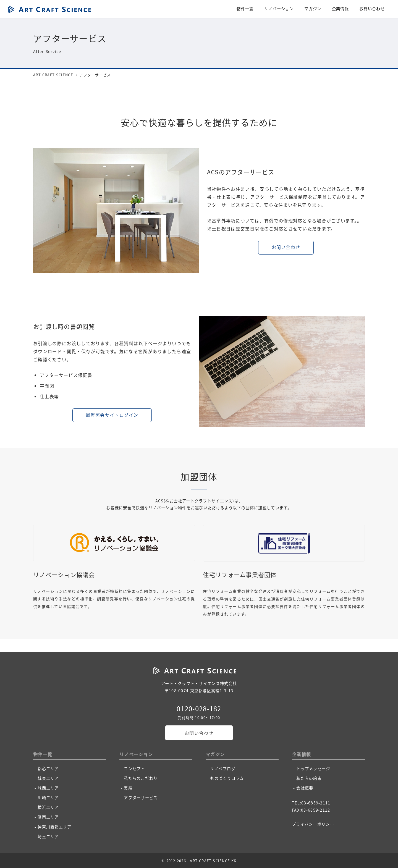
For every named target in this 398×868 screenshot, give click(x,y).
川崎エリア (48, 798)
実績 (128, 788)
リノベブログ (223, 769)
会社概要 (305, 788)
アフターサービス (141, 798)
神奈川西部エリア (54, 827)
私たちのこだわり (141, 778)
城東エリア (48, 778)
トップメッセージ (313, 769)
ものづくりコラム (227, 778)
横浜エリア (48, 807)
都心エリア (48, 769)
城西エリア (48, 788)
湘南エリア (48, 817)
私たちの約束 (309, 778)
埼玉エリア (48, 836)
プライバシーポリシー (313, 824)
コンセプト (134, 769)
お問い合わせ (199, 733)
